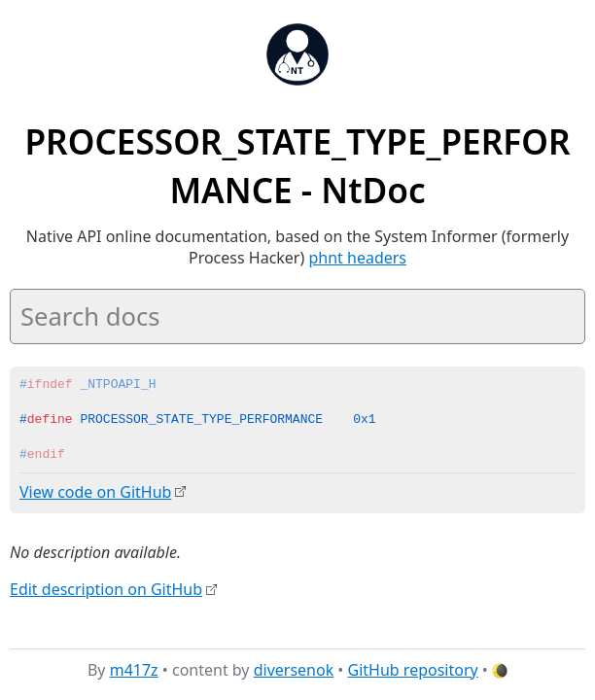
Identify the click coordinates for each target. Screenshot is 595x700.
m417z (134, 670)
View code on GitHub (95, 492)
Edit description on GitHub (106, 588)
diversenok (294, 670)
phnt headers (357, 258)
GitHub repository (413, 670)
